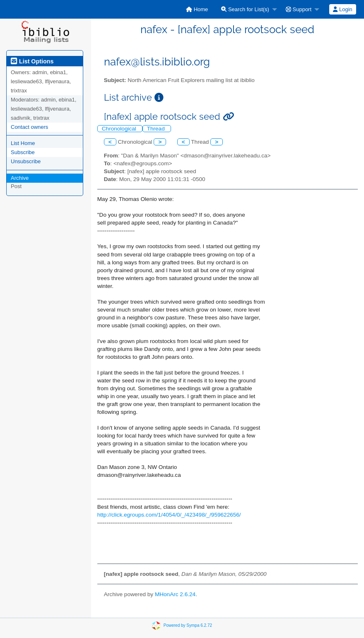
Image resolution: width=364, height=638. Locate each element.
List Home (23, 143)
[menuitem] (197, 9)
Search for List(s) (245, 9)
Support (299, 9)
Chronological (120, 129)
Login (342, 9)
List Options (32, 61)
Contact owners (29, 127)
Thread (157, 129)
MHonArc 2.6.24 (175, 594)
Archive (20, 178)
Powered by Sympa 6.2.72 (188, 625)
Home (197, 9)
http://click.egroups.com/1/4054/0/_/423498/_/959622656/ (169, 515)
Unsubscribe (26, 161)
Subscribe (23, 152)
